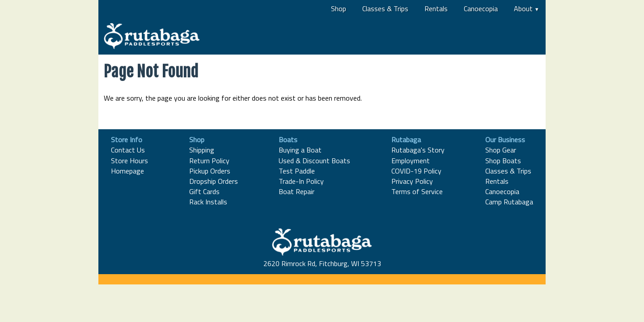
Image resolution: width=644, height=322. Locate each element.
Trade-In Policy (301, 181)
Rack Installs (208, 202)
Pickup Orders (210, 171)
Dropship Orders (214, 181)
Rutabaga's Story (418, 150)
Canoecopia (481, 8)
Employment (411, 161)
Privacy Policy (412, 181)
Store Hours (129, 161)
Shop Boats (503, 161)
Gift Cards (204, 191)
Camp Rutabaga (509, 202)
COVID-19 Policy (416, 171)
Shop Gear (501, 150)
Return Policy (209, 161)
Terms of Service (417, 191)
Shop (339, 8)
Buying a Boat (300, 150)
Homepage (127, 171)
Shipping (202, 150)
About (523, 8)
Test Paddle (297, 171)
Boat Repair (297, 191)
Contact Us (128, 150)
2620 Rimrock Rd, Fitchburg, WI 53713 (322, 263)
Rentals (436, 8)
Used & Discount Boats (314, 161)
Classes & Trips (385, 8)
